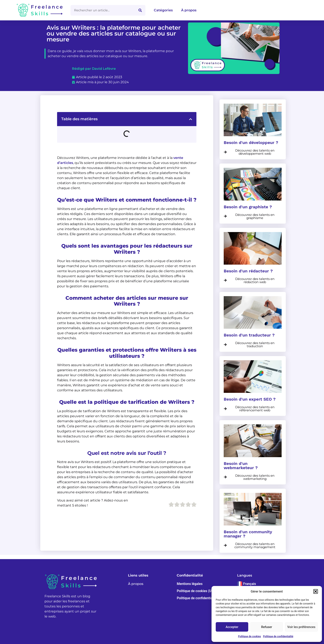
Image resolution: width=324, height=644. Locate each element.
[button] (316, 591)
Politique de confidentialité (278, 636)
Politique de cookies (250, 636)
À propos (189, 10)
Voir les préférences (301, 627)
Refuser (267, 627)
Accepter (232, 627)
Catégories (163, 10)
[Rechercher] (140, 10)
